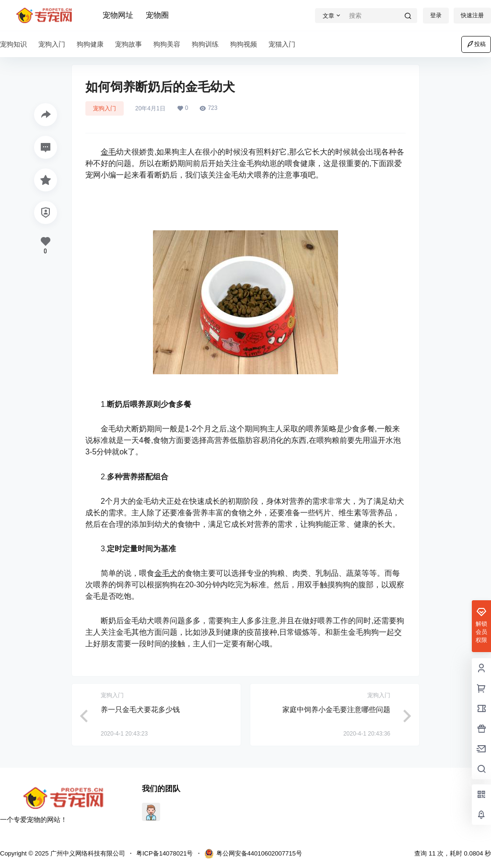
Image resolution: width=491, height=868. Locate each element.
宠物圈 (157, 15)
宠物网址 (118, 15)
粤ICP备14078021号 (165, 853)
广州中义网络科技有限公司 (87, 853)
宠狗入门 (105, 108)
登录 (436, 15)
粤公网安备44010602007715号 (253, 854)
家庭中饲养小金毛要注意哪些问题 (336, 709)
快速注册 (472, 15)
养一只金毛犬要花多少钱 (140, 709)
